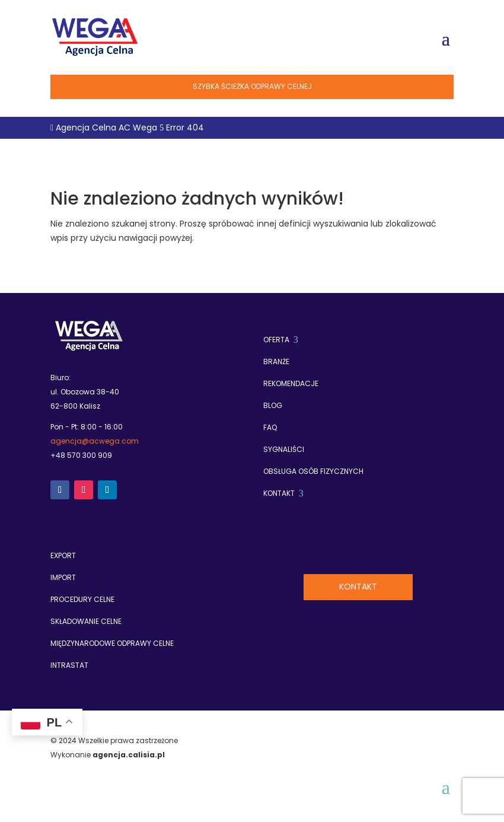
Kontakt (358, 587)
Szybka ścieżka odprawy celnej (252, 86)
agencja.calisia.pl (129, 755)
